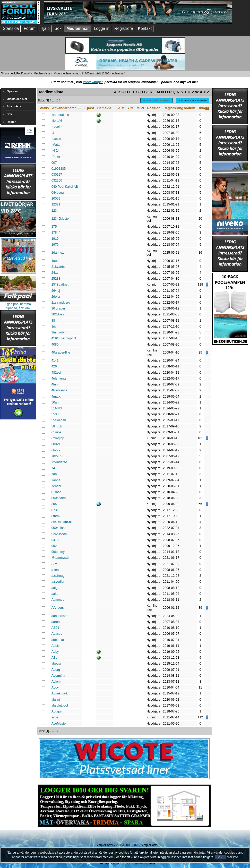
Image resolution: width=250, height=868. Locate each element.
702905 (57, 456)
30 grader (58, 308)
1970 (55, 245)
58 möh (57, 426)
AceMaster (59, 724)
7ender (57, 486)
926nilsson (59, 534)
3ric (54, 326)
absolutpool (60, 706)
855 (54, 504)
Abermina (58, 676)
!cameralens (60, 115)
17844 (56, 233)
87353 (56, 510)
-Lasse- (57, 139)
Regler (11, 122)
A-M (54, 564)
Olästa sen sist (17, 99)
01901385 (59, 169)
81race (56, 492)
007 (54, 163)
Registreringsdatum (179, 108)
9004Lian (58, 528)
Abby (55, 652)
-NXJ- (56, 151)
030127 (57, 175)
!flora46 (57, 121)
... (54, 100)
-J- (53, 133)
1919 (55, 239)
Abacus (57, 634)
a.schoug (58, 576)
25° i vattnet (60, 285)
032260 (57, 181)
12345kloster (61, 219)
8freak (56, 516)
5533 (55, 414)
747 (54, 468)
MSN (140, 108)
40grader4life (61, 353)
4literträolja (59, 390)
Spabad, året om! (18, 308)
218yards (58, 267)
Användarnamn (66, 108)
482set (56, 373)
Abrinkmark (60, 693)
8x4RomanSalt (62, 522)
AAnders (58, 608)
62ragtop (58, 438)
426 (54, 366)
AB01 (55, 628)
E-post (89, 108)
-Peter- (56, 157)
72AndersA (59, 462)
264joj (56, 291)
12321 (56, 204)
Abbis (55, 646)
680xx (56, 444)
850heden (59, 498)
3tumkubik (59, 332)
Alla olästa (14, 106)
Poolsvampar (93, 82)
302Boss (58, 314)
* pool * (57, 127)
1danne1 (58, 253)
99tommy (58, 552)
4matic (56, 397)
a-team (57, 570)
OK (221, 857)
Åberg (56, 670)
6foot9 (56, 450)
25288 (56, 279)
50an (55, 402)
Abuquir (57, 711)
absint (56, 700)
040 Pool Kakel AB (65, 187)
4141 (55, 360)
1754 (55, 227)
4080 (55, 345)
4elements (59, 379)
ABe (55, 658)
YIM (130, 108)
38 (53, 321)
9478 (55, 540)
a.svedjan (58, 582)
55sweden (59, 420)
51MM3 (57, 408)
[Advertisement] (18, 498)
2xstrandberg (61, 303)
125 (58, 100)
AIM (121, 108)
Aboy (55, 687)
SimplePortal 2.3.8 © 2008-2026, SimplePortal (127, 845)
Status (44, 108)
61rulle (56, 432)
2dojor (56, 297)
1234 (55, 211)
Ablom (56, 682)
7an (54, 474)
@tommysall (60, 558)
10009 (56, 199)
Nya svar (13, 91)
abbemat (58, 640)
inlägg (204, 108)
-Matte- (57, 145)
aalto (55, 594)
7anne (56, 480)
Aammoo (58, 600)
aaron (56, 622)
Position (154, 108)
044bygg (58, 193)
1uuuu (56, 261)
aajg (55, 588)
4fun (55, 384)
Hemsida (104, 108)
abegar (57, 664)
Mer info (232, 857)
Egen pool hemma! (18, 304)
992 (54, 546)
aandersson (60, 616)
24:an (55, 273)
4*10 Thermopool (64, 338)
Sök (9, 114)
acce (55, 717)
